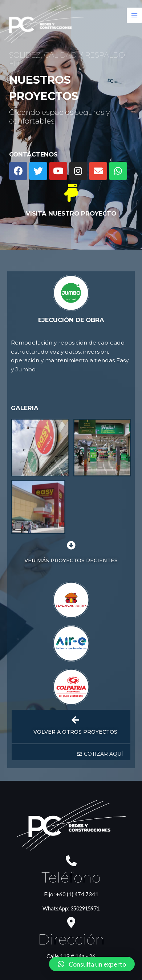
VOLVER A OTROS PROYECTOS (75, 637)
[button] (100, 659)
